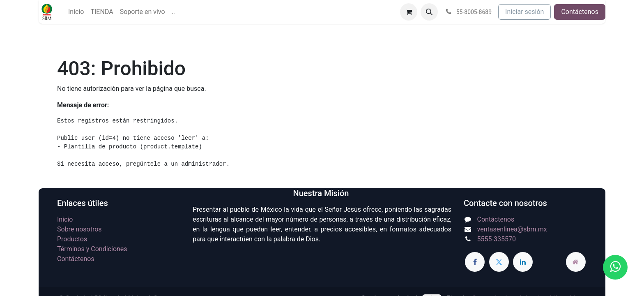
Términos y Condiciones (92, 249)
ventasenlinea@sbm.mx (512, 229)
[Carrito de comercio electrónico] (409, 12)
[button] (429, 12)
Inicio (65, 219)
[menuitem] (76, 12)
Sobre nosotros (79, 229)
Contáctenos (580, 12)
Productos (72, 239)
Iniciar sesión (524, 12)
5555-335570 (497, 239)
